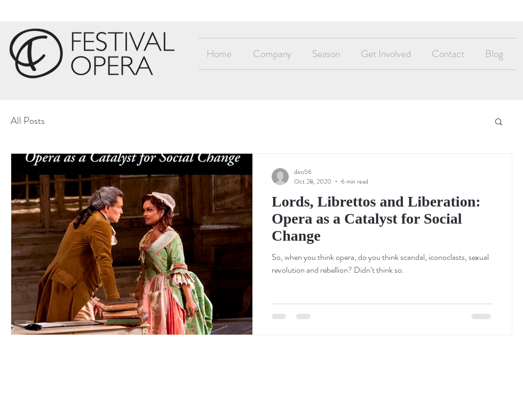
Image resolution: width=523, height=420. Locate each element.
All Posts (28, 121)
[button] (499, 122)
